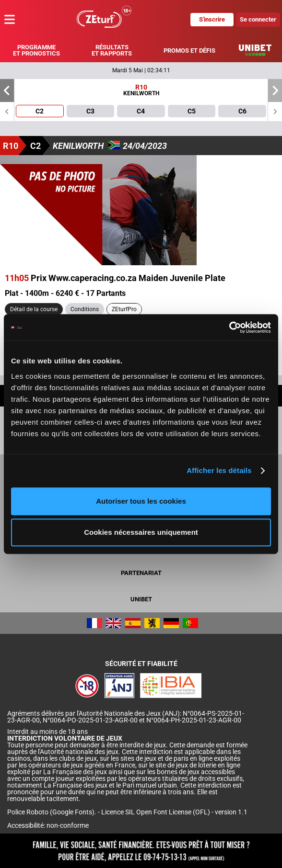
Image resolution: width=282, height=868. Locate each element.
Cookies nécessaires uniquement (141, 532)
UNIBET (141, 599)
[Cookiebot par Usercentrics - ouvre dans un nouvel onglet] (229, 327)
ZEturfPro (124, 309)
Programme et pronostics (36, 50)
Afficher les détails (219, 470)
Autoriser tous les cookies (141, 501)
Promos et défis (189, 51)
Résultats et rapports (112, 50)
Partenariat (141, 573)
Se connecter (258, 19)
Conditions (85, 309)
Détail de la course (34, 309)
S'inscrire (212, 19)
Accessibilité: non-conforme (48, 825)
